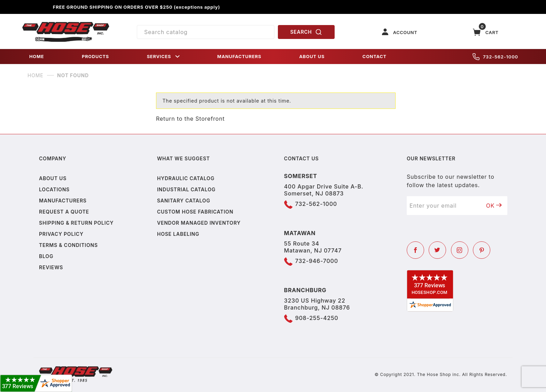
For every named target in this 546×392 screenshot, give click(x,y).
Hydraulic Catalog (186, 178)
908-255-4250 (317, 318)
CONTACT (375, 57)
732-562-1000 (495, 57)
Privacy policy (61, 234)
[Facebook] (415, 250)
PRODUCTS (95, 57)
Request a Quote (64, 212)
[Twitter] (437, 250)
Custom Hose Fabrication (195, 212)
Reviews (51, 267)
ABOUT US (312, 57)
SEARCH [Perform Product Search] (306, 32)
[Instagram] (460, 250)
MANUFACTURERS (239, 57)
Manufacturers (63, 201)
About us (53, 178)
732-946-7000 (317, 261)
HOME (37, 57)
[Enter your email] (444, 206)
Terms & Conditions (68, 245)
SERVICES (164, 57)
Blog (46, 256)
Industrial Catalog (186, 189)
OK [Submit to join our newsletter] (494, 206)
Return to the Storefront (190, 119)
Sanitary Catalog (184, 201)
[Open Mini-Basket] (486, 32)
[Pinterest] (482, 250)
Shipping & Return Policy (76, 223)
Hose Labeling (178, 234)
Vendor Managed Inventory (199, 223)
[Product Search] (206, 32)
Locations (54, 189)
